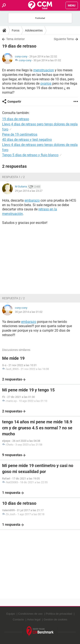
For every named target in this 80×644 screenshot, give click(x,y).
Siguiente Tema (64, 39)
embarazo (32, 200)
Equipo (11, 614)
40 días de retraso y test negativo (27, 140)
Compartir (14, 102)
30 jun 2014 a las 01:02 (47, 60)
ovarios (46, 83)
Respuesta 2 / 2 (13, 298)
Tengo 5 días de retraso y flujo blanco (30, 155)
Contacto (18, 619)
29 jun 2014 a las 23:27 (29, 191)
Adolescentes (34, 30)
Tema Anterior (15, 39)
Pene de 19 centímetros (20, 134)
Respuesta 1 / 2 (13, 177)
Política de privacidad (59, 614)
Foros (16, 30)
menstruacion (44, 70)
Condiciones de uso (30, 614)
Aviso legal (34, 619)
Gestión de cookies (56, 619)
